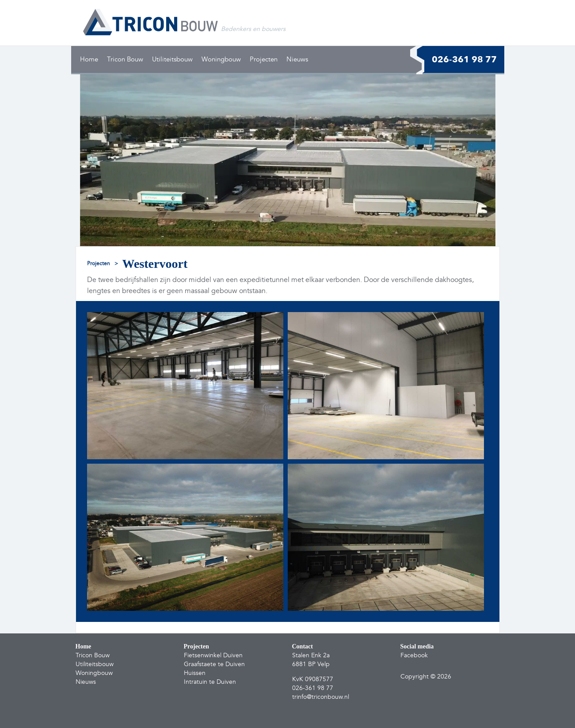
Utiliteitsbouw (172, 59)
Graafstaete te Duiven (214, 664)
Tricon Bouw (125, 59)
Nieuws (297, 59)
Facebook (414, 655)
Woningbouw (221, 59)
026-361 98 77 (464, 59)
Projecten (264, 59)
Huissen (195, 673)
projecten (99, 264)
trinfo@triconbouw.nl (321, 697)
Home (89, 59)
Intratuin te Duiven (210, 682)
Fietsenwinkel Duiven (213, 655)
